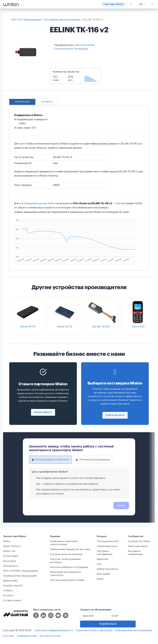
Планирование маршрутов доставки (70, 549)
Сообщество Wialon (139, 541)
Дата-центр (10, 561)
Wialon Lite (9, 551)
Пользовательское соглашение (133, 630)
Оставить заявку (12, 600)
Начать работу (43, 412)
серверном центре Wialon (40, 203)
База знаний (103, 574)
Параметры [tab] (47, 102)
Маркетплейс (10, 581)
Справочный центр (107, 546)
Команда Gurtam (27, 636)
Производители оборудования (20, 576)
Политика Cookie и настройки (94, 630)
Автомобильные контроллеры (62, 20)
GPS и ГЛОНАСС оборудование (20, 571)
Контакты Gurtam (50, 636)
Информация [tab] (22, 102)
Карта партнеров (138, 546)
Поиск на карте (115, 415)
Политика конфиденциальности (54, 630)
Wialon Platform (12, 546)
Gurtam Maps (11, 556)
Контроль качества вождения (66, 554)
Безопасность (11, 566)
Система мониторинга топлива (67, 580)
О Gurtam (8, 636)
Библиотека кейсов (107, 569)
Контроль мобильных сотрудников (69, 567)
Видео (100, 579)
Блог (99, 564)
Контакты (8, 596)
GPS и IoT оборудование (26, 20)
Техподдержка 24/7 (108, 541)
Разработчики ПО (13, 586)
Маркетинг (103, 559)
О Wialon (8, 591)
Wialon (7, 541)
